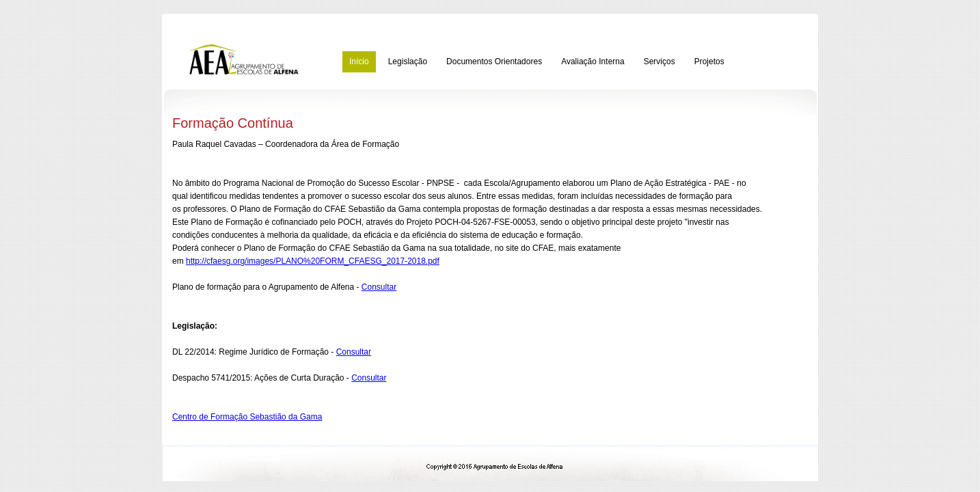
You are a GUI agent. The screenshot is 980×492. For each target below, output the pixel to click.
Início (359, 61)
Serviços (659, 61)
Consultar (379, 287)
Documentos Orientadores (494, 61)
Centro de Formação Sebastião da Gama (247, 417)
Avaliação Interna (593, 61)
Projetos (709, 61)
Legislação (408, 61)
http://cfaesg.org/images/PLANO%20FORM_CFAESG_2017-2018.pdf (313, 261)
